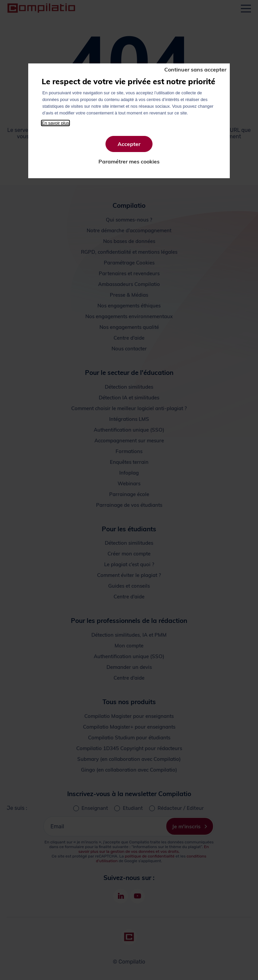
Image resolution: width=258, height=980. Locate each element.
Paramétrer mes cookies (129, 161)
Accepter (129, 144)
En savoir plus (55, 123)
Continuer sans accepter (195, 69)
